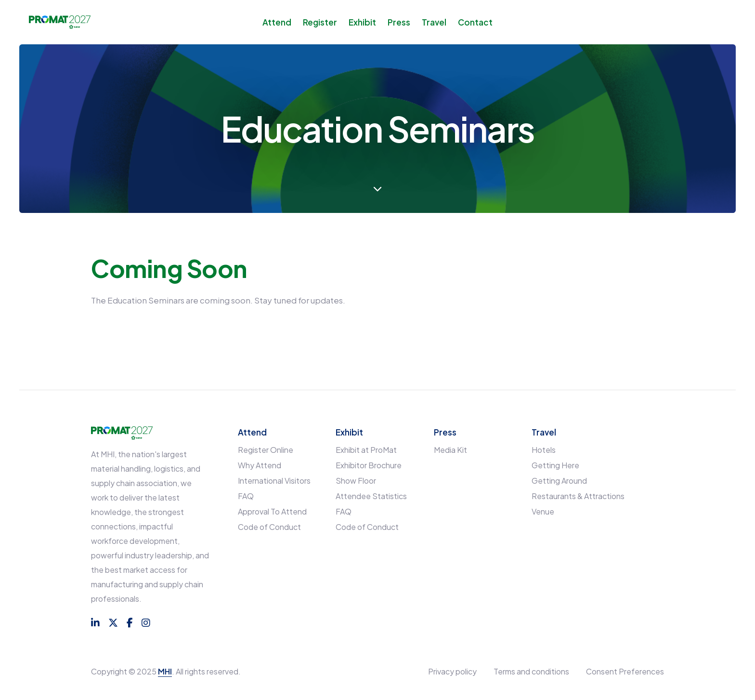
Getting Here (555, 465)
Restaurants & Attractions (578, 496)
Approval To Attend (272, 511)
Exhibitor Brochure (369, 465)
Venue (543, 511)
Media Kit (450, 450)
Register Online (266, 450)
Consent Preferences (625, 671)
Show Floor (356, 481)
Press (399, 22)
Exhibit (362, 22)
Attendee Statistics (371, 496)
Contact (475, 22)
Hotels (544, 450)
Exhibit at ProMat (366, 450)
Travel (434, 22)
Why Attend (260, 465)
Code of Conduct (269, 527)
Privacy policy (452, 671)
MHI (165, 671)
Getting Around (559, 481)
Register (320, 22)
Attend (277, 22)
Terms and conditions (531, 671)
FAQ (246, 496)
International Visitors (274, 481)
